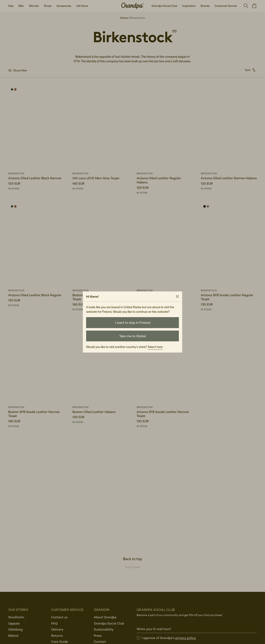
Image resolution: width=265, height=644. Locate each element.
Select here (155, 347)
